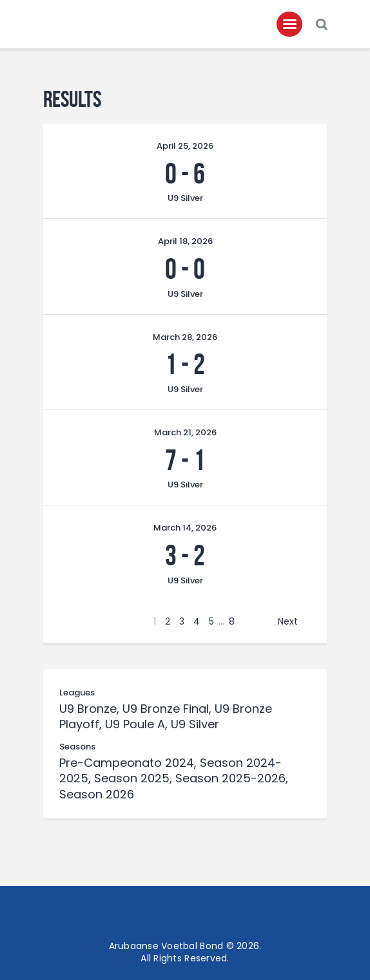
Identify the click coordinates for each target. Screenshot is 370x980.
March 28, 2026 (185, 337)
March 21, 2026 (185, 432)
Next (288, 621)
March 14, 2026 (185, 528)
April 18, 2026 (185, 241)
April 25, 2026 (185, 146)
